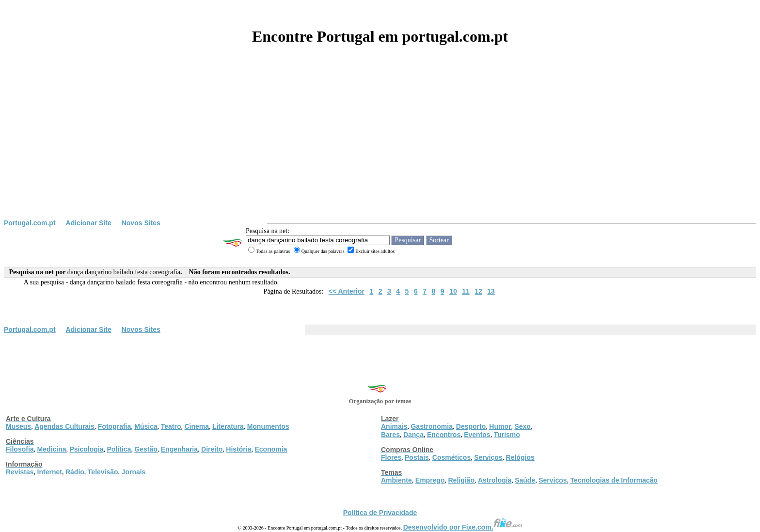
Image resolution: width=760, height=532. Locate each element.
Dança (413, 435)
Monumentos (268, 426)
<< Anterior (347, 291)
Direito (212, 449)
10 (453, 291)
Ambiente (396, 480)
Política (119, 449)
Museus (18, 426)
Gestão (146, 449)
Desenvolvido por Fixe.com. (463, 527)
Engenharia (179, 449)
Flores (391, 457)
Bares (390, 435)
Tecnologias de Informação (614, 480)
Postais (417, 457)
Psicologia (86, 449)
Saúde (525, 480)
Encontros (444, 435)
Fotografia (114, 426)
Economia (271, 449)
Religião (461, 480)
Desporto (471, 426)
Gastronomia (431, 426)
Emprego (430, 480)
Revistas (20, 472)
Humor (500, 426)
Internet (50, 472)
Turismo (507, 435)
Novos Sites (141, 223)
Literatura (228, 426)
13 (491, 291)
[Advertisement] (380, 146)
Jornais (134, 472)
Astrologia (495, 480)
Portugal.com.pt (30, 223)
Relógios (520, 457)
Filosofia (20, 449)
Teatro (171, 426)
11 (466, 291)
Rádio (75, 472)
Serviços (488, 457)
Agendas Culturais (64, 426)
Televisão (103, 472)
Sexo (522, 426)
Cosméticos (451, 457)
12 (478, 291)
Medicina (52, 449)
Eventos (477, 435)
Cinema (197, 426)
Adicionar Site (89, 223)
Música (146, 426)
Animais (394, 426)
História (238, 449)
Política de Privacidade (380, 513)
